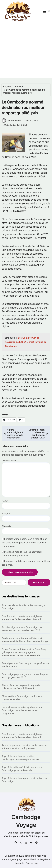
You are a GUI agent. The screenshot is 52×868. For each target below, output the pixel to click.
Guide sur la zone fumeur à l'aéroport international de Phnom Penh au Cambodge (25, 640)
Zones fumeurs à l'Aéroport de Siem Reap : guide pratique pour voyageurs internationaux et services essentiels (25, 652)
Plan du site (32, 863)
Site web (6, 526)
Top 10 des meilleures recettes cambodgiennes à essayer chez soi (20, 758)
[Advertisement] (26, 50)
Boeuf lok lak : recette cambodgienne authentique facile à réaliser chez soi (22, 618)
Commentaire (10, 460)
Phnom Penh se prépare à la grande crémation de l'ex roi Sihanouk (21, 687)
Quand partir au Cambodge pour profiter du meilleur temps (25, 665)
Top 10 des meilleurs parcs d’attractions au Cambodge (25, 780)
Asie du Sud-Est (12, 125)
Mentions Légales (39, 859)
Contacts (19, 863)
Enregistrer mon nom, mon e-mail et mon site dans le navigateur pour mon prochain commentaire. (24, 542)
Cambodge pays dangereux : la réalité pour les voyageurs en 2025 (25, 676)
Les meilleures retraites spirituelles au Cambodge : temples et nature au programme (22, 710)
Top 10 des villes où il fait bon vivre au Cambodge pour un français (22, 769)
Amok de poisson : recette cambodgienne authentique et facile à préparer (24, 747)
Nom (5, 501)
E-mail (6, 514)
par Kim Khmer (12, 120)
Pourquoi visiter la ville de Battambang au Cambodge (24, 607)
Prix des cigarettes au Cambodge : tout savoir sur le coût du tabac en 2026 (23, 629)
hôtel (24, 125)
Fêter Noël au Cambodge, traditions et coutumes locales (22, 698)
